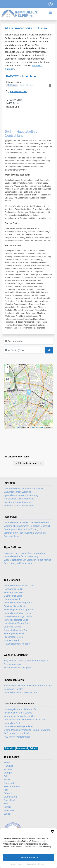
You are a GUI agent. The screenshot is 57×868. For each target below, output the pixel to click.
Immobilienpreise (12, 170)
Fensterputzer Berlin (14, 592)
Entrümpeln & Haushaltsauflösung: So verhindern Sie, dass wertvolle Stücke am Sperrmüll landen (25, 533)
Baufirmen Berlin (12, 627)
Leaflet (18, 427)
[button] (52, 855)
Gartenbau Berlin (12, 599)
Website (13, 85)
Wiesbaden (9, 810)
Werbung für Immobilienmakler (19, 716)
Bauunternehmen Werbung (17, 492)
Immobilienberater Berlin (16, 620)
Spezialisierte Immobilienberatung (21, 495)
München (23, 152)
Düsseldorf (9, 800)
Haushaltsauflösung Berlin (17, 623)
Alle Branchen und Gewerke (18, 713)
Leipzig (7, 807)
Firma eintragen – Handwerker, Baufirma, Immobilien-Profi (25, 721)
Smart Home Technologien (17, 667)
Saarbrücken (10, 797)
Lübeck (7, 814)
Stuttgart (8, 773)
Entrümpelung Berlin (14, 633)
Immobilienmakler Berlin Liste (19, 586)
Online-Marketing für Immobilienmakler (23, 488)
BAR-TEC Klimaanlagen (22, 76)
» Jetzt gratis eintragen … (29, 463)
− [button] (7, 371)
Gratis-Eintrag (26, 85)
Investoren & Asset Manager (18, 502)
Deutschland (12, 107)
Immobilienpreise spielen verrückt (21, 692)
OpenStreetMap (37, 427)
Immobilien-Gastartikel (37, 848)
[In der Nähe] (23, 350)
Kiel (6, 790)
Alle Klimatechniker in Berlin (26, 28)
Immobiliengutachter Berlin (17, 613)
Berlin (7, 140)
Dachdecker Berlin (13, 596)
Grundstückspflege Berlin (17, 630)
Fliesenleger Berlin (13, 637)
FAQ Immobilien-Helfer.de (17, 733)
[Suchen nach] (28, 341)
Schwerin (9, 793)
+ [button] (7, 367)
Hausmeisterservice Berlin (17, 644)
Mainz (7, 779)
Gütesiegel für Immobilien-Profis (20, 709)
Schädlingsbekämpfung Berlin (19, 609)
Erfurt (7, 776)
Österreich (9, 748)
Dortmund (9, 783)
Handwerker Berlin (13, 589)
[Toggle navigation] (51, 4)
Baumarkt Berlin (12, 640)
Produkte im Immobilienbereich (19, 505)
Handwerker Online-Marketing (19, 499)
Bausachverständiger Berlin (18, 616)
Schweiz (34, 748)
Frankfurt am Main (13, 786)
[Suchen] (49, 350)
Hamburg (30, 149)
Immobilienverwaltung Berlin (18, 603)
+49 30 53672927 (18, 91)
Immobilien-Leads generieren (19, 726)
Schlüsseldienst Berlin (15, 606)
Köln (6, 804)
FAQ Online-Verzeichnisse (17, 737)
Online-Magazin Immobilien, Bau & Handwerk (27, 730)
